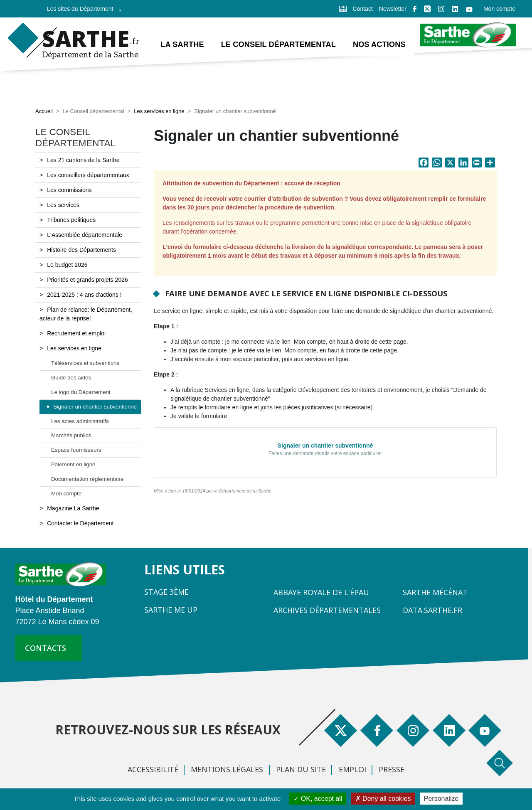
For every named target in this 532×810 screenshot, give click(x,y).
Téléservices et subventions (85, 363)
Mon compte (499, 9)
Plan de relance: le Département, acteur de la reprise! (86, 314)
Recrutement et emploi (76, 333)
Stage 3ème (166, 592)
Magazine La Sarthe (73, 508)
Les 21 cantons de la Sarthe (83, 160)
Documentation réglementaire (87, 479)
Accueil (44, 111)
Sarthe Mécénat (435, 592)
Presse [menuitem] (392, 769)
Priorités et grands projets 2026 (87, 280)
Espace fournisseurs (76, 450)
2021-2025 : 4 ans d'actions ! (84, 295)
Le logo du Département (81, 392)
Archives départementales (327, 610)
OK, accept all (318, 799)
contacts (46, 648)
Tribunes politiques (71, 220)
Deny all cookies (383, 799)
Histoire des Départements (81, 250)
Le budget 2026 (67, 265)
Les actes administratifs (80, 421)
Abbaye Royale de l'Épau (321, 592)
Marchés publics (71, 435)
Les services (63, 205)
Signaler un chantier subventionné (95, 407)
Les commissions (69, 190)
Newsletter (393, 9)
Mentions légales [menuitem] (227, 769)
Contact (363, 9)
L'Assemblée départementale (85, 235)
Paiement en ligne (73, 464)
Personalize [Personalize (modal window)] (441, 799)
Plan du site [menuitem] (301, 769)
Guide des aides (71, 378)
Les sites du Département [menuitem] (82, 11)
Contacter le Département (80, 523)
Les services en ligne (159, 111)
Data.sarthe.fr (432, 610)
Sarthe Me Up (171, 610)
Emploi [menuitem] (352, 769)
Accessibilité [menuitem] (153, 769)
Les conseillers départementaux (88, 175)
